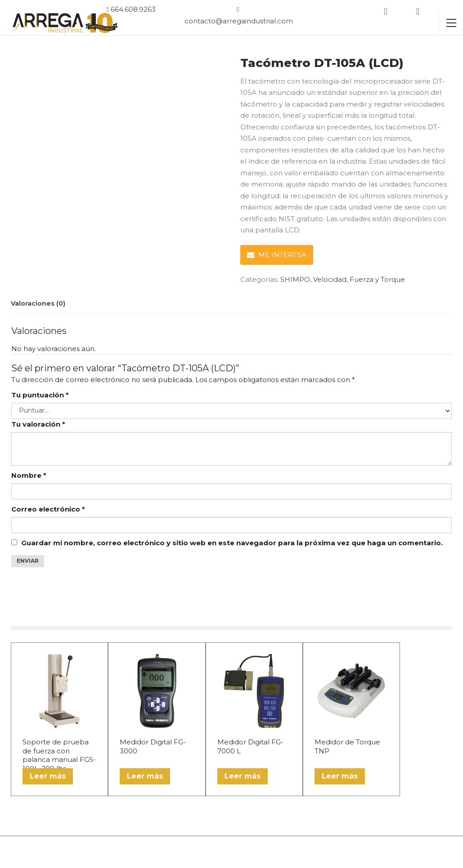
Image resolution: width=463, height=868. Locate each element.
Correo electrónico (48, 509)
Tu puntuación (40, 395)
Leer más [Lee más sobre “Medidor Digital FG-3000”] (145, 776)
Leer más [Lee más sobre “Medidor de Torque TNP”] (340, 776)
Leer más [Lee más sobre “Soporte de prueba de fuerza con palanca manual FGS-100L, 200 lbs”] (48, 776)
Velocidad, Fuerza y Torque (359, 279)
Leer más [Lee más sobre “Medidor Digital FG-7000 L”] (243, 776)
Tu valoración (38, 424)
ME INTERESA (277, 255)
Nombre (29, 475)
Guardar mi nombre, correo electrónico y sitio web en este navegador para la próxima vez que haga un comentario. (232, 543)
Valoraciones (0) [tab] (38, 303)
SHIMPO (295, 279)
